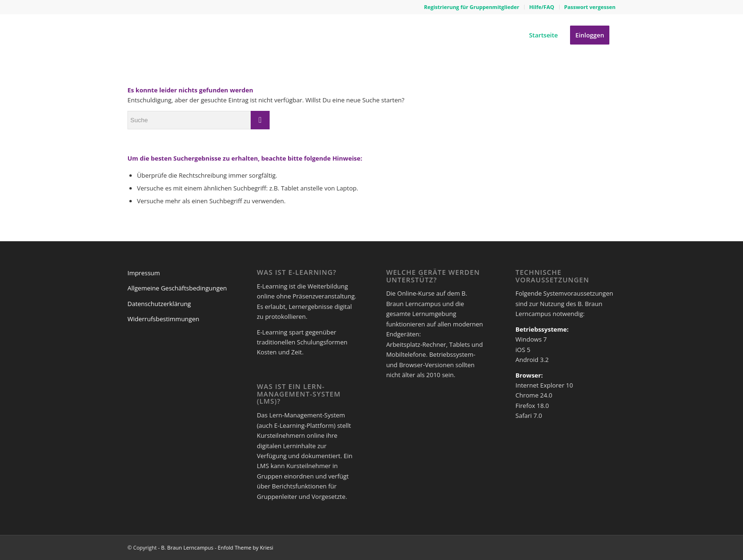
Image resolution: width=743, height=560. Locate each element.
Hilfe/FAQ (542, 7)
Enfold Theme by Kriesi (246, 547)
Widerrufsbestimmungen (163, 319)
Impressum (144, 273)
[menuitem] (472, 7)
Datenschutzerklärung (159, 304)
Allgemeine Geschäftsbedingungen (177, 288)
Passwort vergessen (590, 7)
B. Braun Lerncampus (187, 547)
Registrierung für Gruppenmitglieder (472, 7)
